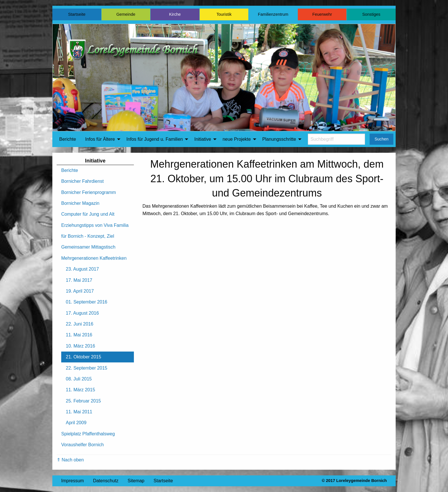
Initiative (203, 139)
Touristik (224, 14)
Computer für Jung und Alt (88, 214)
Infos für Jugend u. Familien (155, 139)
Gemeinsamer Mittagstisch (88, 247)
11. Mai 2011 (79, 412)
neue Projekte (237, 139)
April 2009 (76, 423)
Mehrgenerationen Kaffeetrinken (94, 258)
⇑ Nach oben (70, 460)
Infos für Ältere (100, 139)
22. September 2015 (87, 368)
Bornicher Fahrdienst (83, 181)
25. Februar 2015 (83, 401)
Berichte (68, 139)
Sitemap (136, 481)
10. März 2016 (80, 346)
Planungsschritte (279, 139)
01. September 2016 (87, 302)
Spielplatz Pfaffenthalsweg (88, 434)
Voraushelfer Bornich (83, 445)
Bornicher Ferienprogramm (89, 192)
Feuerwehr (322, 14)
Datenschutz (106, 481)
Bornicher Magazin (80, 203)
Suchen (381, 139)
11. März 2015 (80, 390)
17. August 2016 (82, 313)
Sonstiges (371, 14)
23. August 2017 (82, 269)
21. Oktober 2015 (84, 357)
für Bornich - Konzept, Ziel (88, 236)
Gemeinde (126, 14)
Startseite (77, 14)
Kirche (175, 14)
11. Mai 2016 (79, 335)
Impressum (73, 481)
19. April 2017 (80, 291)
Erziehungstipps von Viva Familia (95, 225)
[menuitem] (68, 139)
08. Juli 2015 (79, 379)
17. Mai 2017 (79, 280)
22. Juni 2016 (80, 324)
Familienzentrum (273, 14)
